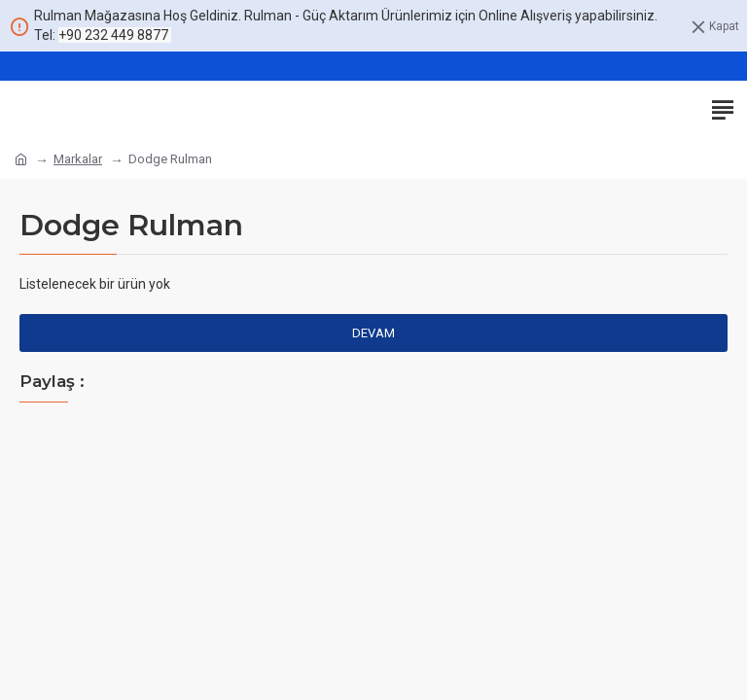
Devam (373, 333)
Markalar (78, 159)
